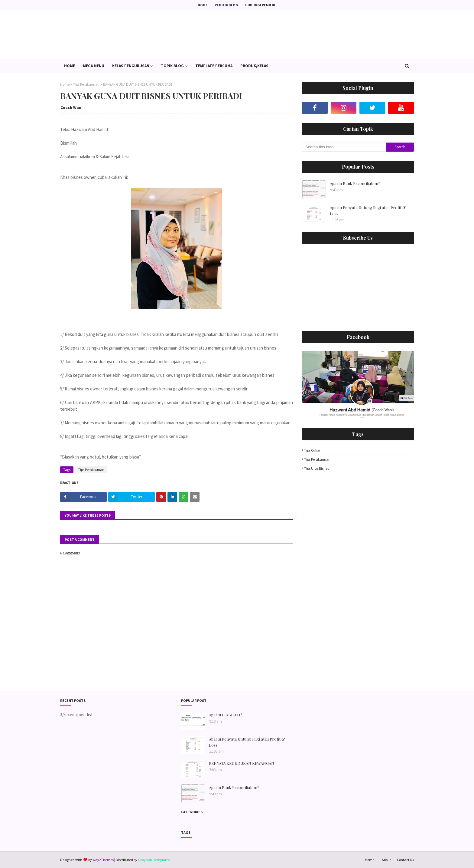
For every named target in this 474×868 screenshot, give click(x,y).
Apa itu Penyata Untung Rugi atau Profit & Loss (368, 210)
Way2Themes (103, 860)
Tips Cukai (312, 450)
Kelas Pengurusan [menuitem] (131, 66)
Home (203, 5)
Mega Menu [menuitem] (94, 66)
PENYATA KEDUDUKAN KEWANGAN (242, 763)
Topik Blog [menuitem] (172, 66)
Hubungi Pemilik (260, 5)
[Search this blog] (344, 147)
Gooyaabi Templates (154, 860)
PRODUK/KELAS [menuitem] (254, 66)
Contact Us (405, 860)
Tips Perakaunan (86, 84)
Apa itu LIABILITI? (226, 715)
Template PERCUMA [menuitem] (214, 66)
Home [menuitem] (70, 66)
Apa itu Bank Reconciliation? (355, 183)
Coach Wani (71, 108)
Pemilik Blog (226, 5)
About (386, 860)
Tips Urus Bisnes (317, 468)
